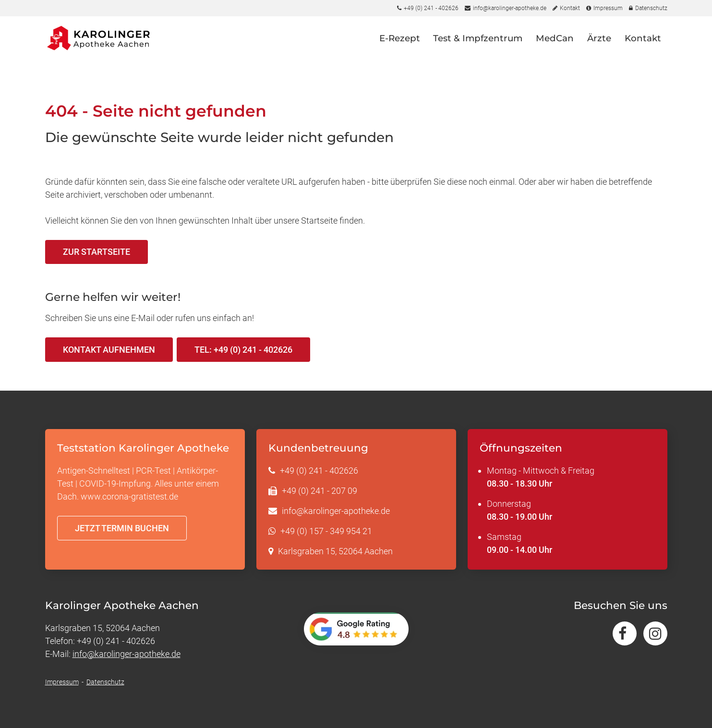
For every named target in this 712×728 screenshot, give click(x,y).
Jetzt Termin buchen (122, 528)
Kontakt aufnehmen (109, 350)
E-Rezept (400, 44)
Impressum (62, 682)
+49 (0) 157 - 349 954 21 (326, 531)
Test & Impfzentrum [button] (478, 44)
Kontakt (643, 44)
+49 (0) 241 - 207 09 (320, 491)
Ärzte (599, 44)
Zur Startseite (97, 252)
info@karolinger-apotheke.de (336, 511)
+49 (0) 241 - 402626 (319, 471)
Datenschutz (105, 682)
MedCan (555, 44)
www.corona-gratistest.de (129, 496)
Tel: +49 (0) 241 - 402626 (243, 350)
